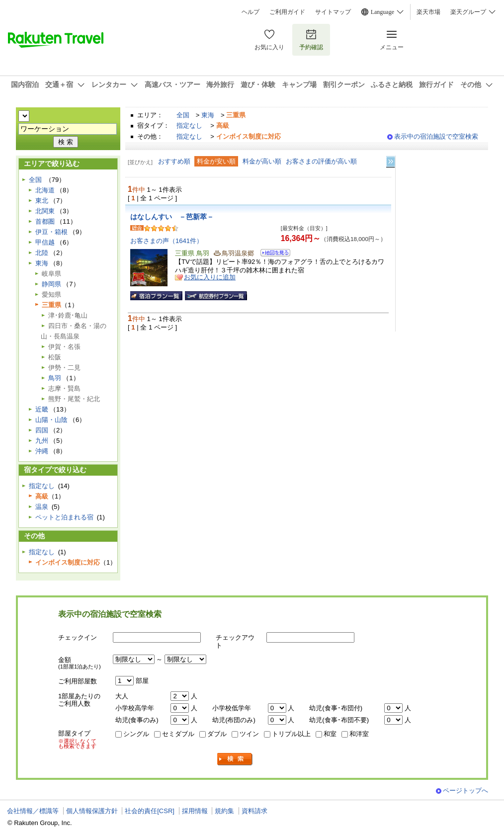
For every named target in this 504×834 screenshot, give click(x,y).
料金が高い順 (262, 161)
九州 (42, 441)
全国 (183, 115)
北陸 (42, 253)
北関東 (45, 211)
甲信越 (45, 242)
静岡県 (51, 284)
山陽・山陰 (51, 420)
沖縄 (42, 451)
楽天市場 (428, 12)
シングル (136, 734)
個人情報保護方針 (92, 811)
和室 (330, 734)
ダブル (217, 734)
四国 (42, 430)
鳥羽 (55, 378)
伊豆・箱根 (51, 232)
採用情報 (195, 811)
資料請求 (254, 811)
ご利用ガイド (287, 12)
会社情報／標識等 (33, 811)
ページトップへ (465, 791)
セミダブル (178, 734)
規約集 (224, 811)
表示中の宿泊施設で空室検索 (436, 136)
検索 (235, 759)
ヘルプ (251, 12)
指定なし (189, 125)
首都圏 (45, 221)
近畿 (42, 409)
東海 (208, 115)
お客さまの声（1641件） (167, 241)
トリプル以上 (291, 734)
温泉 (42, 507)
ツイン (249, 734)
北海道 (45, 190)
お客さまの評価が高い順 (321, 161)
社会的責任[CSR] (150, 811)
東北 (42, 201)
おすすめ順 (174, 161)
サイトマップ (333, 12)
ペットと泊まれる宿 (64, 517)
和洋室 (359, 734)
